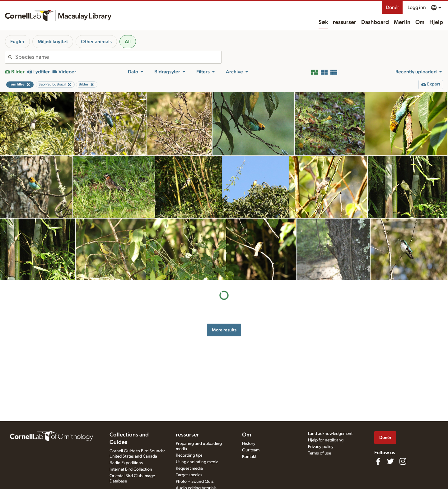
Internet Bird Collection (131, 469)
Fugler (17, 42)
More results (224, 330)
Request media (189, 468)
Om (420, 22)
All (128, 42)
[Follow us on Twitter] (390, 461)
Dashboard (375, 22)
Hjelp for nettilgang (326, 440)
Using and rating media (197, 462)
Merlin (402, 22)
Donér (392, 7)
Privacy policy (321, 447)
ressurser (345, 22)
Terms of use (320, 453)
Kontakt (249, 457)
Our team (251, 450)
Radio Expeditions (126, 463)
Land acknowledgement (330, 434)
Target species (189, 475)
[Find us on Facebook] (378, 461)
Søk (323, 22)
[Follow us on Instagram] (403, 461)
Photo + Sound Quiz (195, 482)
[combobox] (118, 57)
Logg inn (417, 7)
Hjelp (436, 22)
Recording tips (189, 455)
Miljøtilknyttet (53, 42)
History (249, 444)
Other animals (96, 42)
